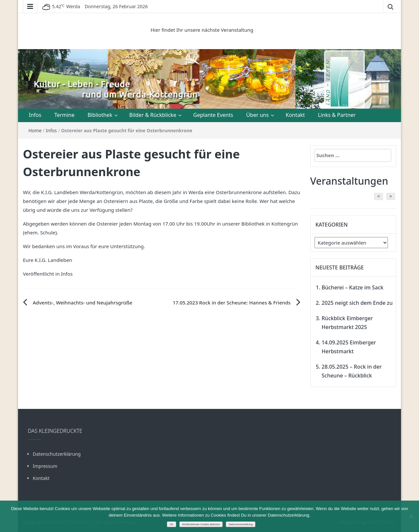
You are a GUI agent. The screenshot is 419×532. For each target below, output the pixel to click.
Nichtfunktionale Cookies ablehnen (201, 524)
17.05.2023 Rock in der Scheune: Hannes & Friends (232, 303)
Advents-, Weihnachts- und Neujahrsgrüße (82, 303)
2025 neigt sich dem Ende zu (357, 303)
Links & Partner (337, 115)
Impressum (45, 466)
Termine (64, 115)
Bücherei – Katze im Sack (353, 287)
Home (35, 130)
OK (171, 524)
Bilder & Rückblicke (153, 115)
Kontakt (295, 115)
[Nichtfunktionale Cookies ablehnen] (411, 516)
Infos (35, 115)
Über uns (257, 115)
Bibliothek (100, 115)
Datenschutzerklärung (57, 454)
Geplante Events (213, 115)
